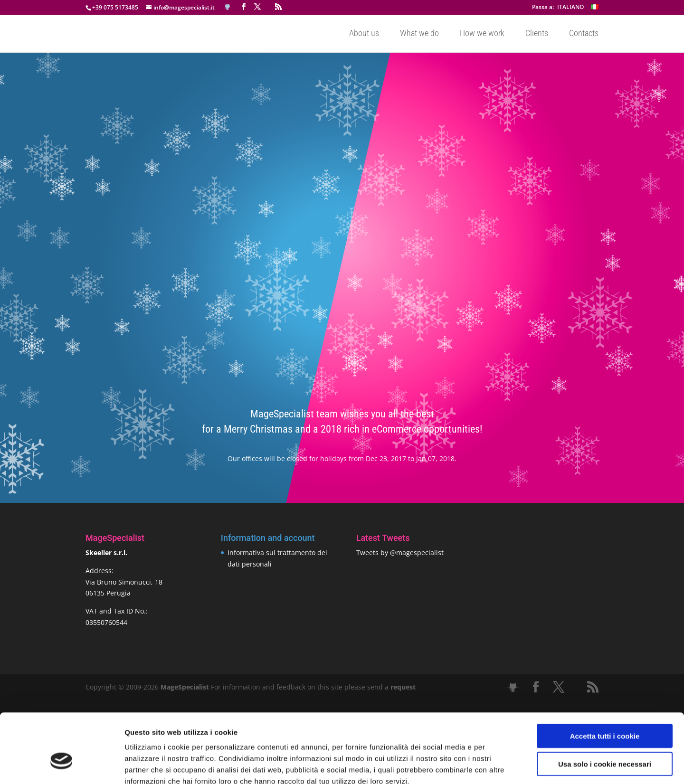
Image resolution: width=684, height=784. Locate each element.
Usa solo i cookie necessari (605, 710)
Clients (537, 34)
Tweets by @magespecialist (400, 553)
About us (364, 34)
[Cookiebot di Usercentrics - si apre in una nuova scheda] (62, 765)
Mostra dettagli (500, 765)
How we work (482, 34)
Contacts (584, 34)
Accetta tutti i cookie (605, 682)
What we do (419, 34)
